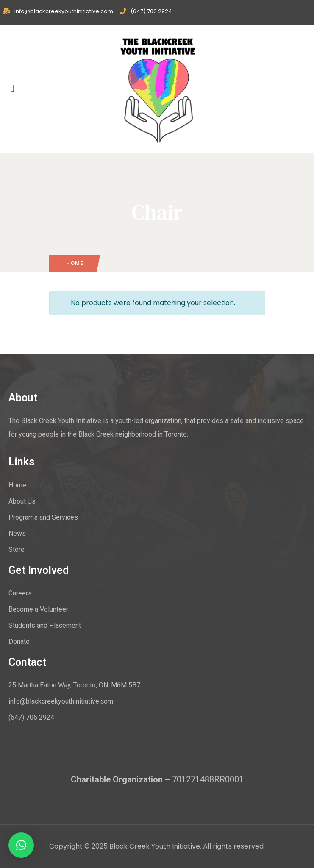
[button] (21, 845)
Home (75, 263)
